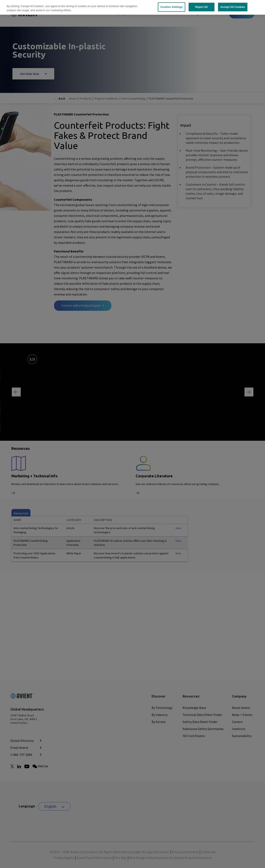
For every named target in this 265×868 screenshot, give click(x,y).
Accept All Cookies (233, 4)
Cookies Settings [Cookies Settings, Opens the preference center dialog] (172, 4)
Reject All (201, 4)
